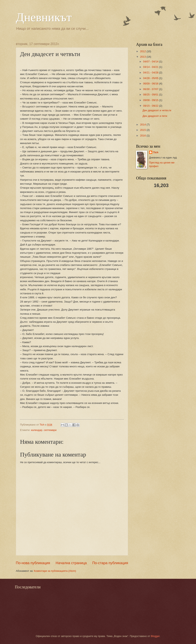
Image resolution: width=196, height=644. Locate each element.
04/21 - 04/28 (151, 73)
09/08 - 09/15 (151, 100)
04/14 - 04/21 (151, 67)
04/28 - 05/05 (151, 78)
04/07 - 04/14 (151, 62)
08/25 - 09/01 (151, 95)
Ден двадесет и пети (155, 116)
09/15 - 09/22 (151, 106)
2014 (143, 125)
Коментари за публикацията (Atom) (55, 571)
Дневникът (44, 17)
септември (50, 430)
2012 (143, 51)
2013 (143, 57)
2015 (143, 130)
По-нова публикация (33, 563)
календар (37, 430)
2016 (143, 136)
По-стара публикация (110, 563)
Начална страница (71, 563)
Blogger (155, 636)
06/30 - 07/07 (151, 89)
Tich (156, 152)
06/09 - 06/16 (151, 84)
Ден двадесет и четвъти (157, 110)
